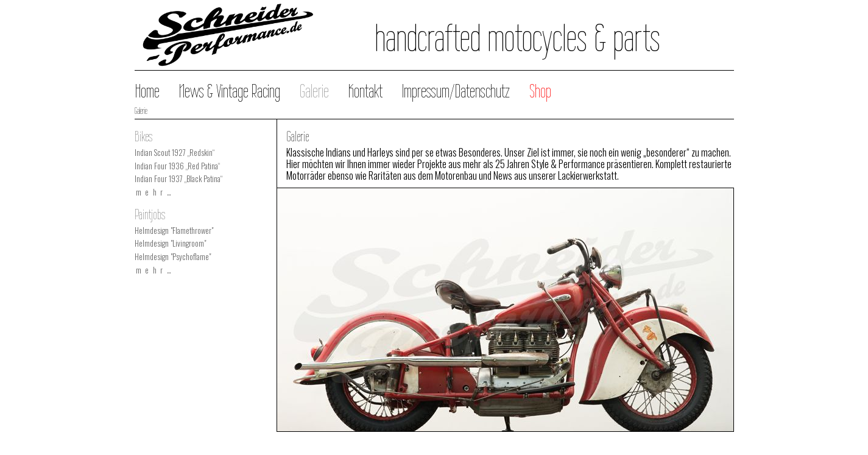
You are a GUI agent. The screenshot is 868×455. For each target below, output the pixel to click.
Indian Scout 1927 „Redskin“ (175, 153)
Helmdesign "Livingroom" (170, 243)
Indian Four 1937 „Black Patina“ (178, 179)
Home (147, 91)
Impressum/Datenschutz (456, 91)
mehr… (155, 192)
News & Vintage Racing (230, 91)
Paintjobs (150, 214)
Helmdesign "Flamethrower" (174, 231)
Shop (540, 91)
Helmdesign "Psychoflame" (173, 257)
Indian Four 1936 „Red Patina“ (177, 166)
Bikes (143, 136)
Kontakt (365, 91)
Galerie (314, 91)
